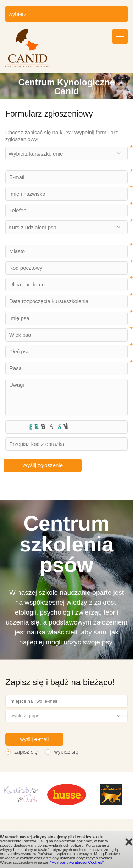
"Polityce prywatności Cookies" (77, 862)
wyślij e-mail (35, 739)
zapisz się (26, 752)
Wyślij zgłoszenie (43, 465)
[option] (66, 86)
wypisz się (66, 752)
